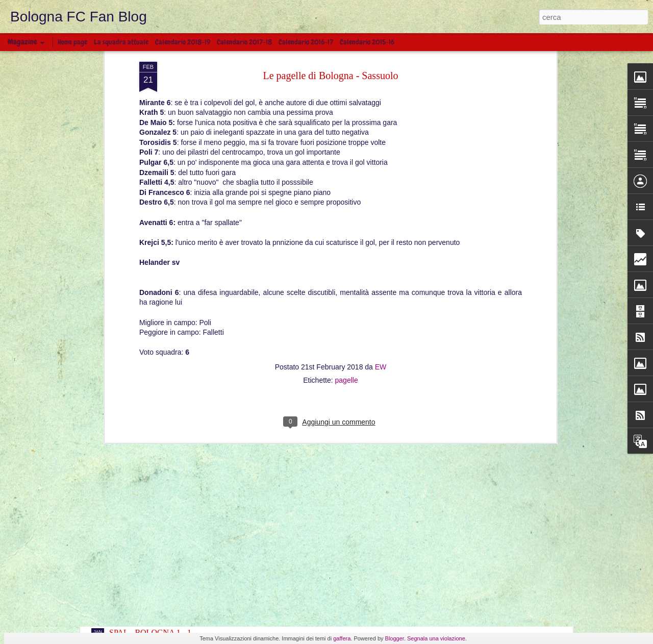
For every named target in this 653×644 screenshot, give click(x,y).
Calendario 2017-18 (244, 42)
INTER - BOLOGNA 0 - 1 (153, 532)
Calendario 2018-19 (183, 42)
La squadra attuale (121, 42)
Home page (72, 42)
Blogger (395, 638)
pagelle (347, 215)
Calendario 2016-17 (306, 42)
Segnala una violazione (436, 638)
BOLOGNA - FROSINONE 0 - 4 (164, 577)
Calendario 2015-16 (367, 42)
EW (381, 202)
